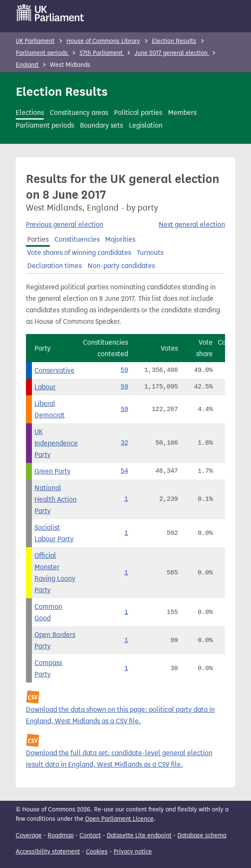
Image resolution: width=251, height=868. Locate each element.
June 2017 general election (172, 53)
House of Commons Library (103, 41)
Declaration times (54, 266)
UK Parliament (35, 41)
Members (182, 113)
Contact (90, 835)
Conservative (54, 370)
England (28, 65)
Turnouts (150, 253)
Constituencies (77, 239)
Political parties (138, 113)
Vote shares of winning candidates (79, 253)
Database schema (202, 835)
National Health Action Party (56, 499)
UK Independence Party (56, 443)
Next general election (192, 224)
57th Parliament (102, 53)
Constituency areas (79, 113)
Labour (45, 387)
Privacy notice (133, 852)
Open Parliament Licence (119, 819)
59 (124, 370)
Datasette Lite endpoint (139, 835)
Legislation (146, 125)
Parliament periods (43, 53)
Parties (38, 239)
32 (124, 443)
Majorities (120, 239)
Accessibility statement (48, 852)
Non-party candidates (121, 266)
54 (124, 471)
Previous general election (65, 224)
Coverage (29, 835)
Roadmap (61, 835)
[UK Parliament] (50, 13)
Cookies (97, 852)
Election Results (174, 41)
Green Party (53, 471)
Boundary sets (101, 125)
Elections (30, 113)
